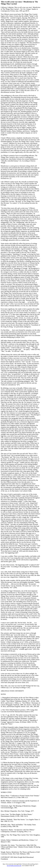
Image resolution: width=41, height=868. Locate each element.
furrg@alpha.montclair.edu (14, 866)
